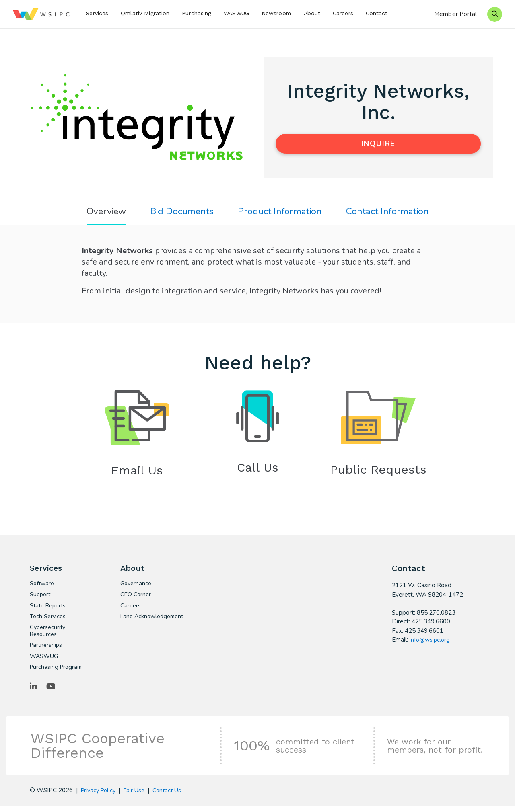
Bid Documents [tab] (181, 212)
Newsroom (276, 13)
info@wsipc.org (431, 641)
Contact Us (172, 796)
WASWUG (236, 13)
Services (97, 13)
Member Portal (455, 14)
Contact (377, 13)
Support (41, 597)
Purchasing (197, 13)
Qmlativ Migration (145, 13)
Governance (137, 586)
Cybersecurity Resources (49, 635)
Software (43, 586)
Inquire (378, 144)
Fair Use (138, 796)
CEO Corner (136, 597)
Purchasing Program (57, 672)
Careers (343, 13)
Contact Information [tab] (391, 212)
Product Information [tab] (281, 212)
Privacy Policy (100, 796)
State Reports (49, 609)
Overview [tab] (103, 212)
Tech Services (48, 620)
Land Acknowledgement (147, 623)
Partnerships (47, 650)
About (312, 13)
